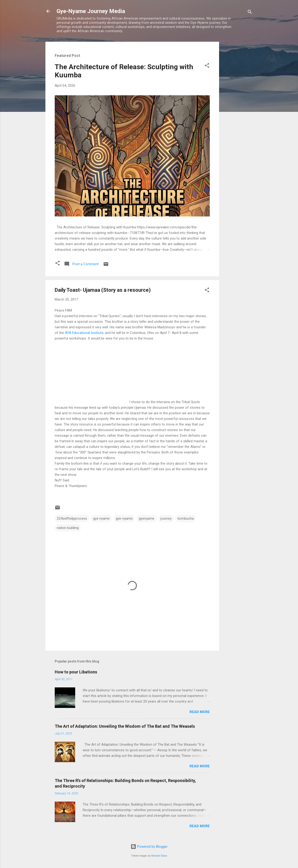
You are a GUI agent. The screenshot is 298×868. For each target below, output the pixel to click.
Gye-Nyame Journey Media (91, 11)
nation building (68, 528)
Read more (200, 712)
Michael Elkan (159, 856)
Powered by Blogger (149, 847)
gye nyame (101, 518)
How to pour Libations (76, 672)
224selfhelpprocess (72, 518)
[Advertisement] (238, 112)
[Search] (250, 13)
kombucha (186, 518)
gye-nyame (124, 518)
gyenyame (147, 518)
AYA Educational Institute (84, 333)
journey (166, 518)
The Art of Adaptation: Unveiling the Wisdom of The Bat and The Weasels (125, 726)
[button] (207, 66)
